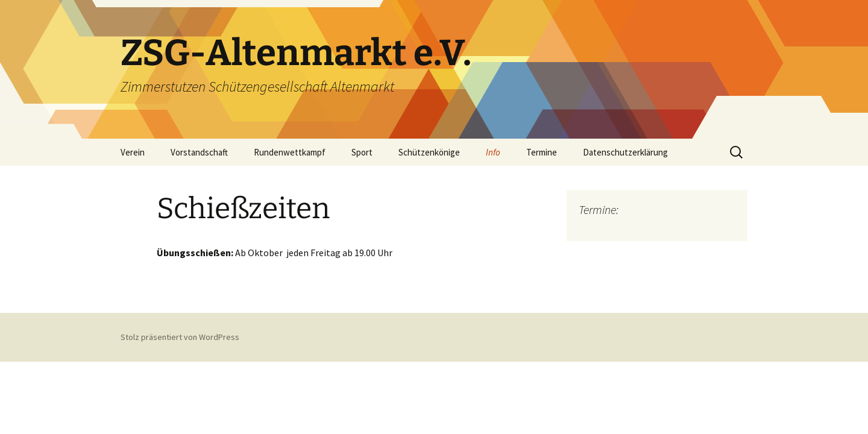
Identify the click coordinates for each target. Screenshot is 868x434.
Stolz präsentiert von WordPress (180, 337)
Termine (542, 152)
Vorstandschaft (199, 152)
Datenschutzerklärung (625, 152)
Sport (362, 152)
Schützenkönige (429, 152)
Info (493, 152)
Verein (133, 152)
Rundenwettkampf (290, 152)
